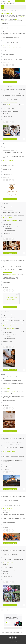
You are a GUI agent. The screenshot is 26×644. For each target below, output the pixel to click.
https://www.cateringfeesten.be (13, 105)
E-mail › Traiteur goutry (8, 272)
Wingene (13, 442)
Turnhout (10, 500)
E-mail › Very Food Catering (9, 160)
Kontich (10, 554)
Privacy (16, 641)
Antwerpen (5, 210)
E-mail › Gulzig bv (7, 45)
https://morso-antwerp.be (12, 220)
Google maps (17, 37)
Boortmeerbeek (14, 93)
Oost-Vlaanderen (7, 37)
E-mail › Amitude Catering (8, 326)
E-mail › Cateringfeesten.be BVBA (10, 102)
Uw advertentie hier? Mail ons (13, 628)
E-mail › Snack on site (7, 508)
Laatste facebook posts (8, 59)
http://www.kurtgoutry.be (12, 275)
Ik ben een (20, 1)
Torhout (13, 318)
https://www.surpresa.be (12, 391)
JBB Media (12, 641)
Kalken (12, 381)
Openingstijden (7, 114)
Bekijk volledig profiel (10, 82)
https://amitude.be (10, 328)
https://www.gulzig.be (11, 48)
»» (11, 28)
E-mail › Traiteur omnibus (8, 562)
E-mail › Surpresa (7, 389)
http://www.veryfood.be (11, 163)
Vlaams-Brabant (6, 93)
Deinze (12, 150)
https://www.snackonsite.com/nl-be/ (14, 511)
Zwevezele (13, 264)
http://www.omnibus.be (11, 565)
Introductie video (18, 59)
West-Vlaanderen (7, 264)
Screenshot (19, 48)
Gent (12, 37)
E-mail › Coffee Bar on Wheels (9, 451)
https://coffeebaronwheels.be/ (13, 454)
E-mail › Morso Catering (8, 218)
